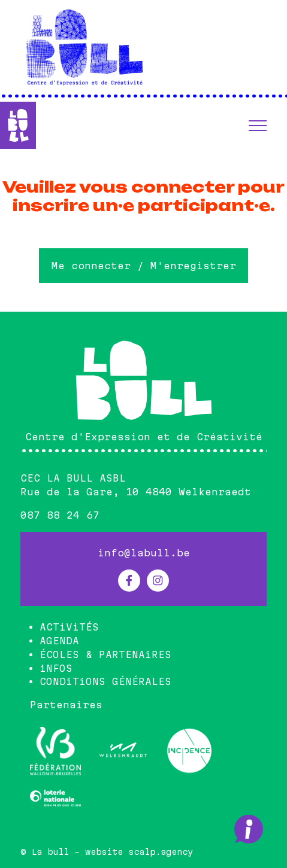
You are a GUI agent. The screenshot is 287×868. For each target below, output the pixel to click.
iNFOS (56, 668)
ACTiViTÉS (69, 627)
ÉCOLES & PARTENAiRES (105, 654)
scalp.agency (161, 852)
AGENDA (59, 641)
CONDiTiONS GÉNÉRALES (105, 681)
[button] (258, 126)
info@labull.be (144, 553)
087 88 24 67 (60, 515)
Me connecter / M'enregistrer (144, 266)
